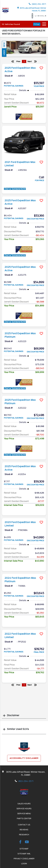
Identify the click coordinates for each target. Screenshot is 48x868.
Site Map (24, 849)
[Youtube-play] (27, 842)
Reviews (24, 830)
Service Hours (24, 809)
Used (4, 53)
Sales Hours (24, 804)
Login (24, 864)
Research (24, 835)
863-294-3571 (26, 781)
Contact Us (24, 825)
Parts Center (24, 818)
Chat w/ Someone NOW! (15, 189)
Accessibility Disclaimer (24, 758)
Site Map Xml (24, 854)
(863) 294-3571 (37, 4)
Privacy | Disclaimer (24, 859)
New (4, 45)
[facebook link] (21, 842)
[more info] (24, 64)
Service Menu (24, 814)
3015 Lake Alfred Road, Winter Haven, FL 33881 (32, 9)
